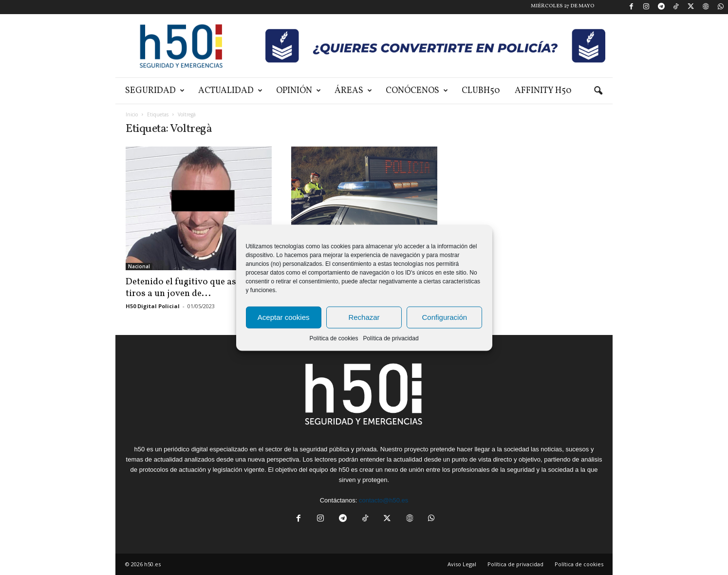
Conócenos (417, 91)
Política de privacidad (391, 338)
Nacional (139, 266)
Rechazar (364, 317)
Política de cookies (334, 338)
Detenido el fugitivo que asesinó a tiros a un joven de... (196, 288)
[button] (598, 91)
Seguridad (155, 91)
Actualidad (230, 91)
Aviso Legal (462, 564)
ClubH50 (481, 91)
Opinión (299, 91)
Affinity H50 (543, 91)
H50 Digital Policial (153, 306)
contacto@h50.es (383, 500)
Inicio (132, 114)
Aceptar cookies (284, 317)
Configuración (445, 317)
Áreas (353, 91)
